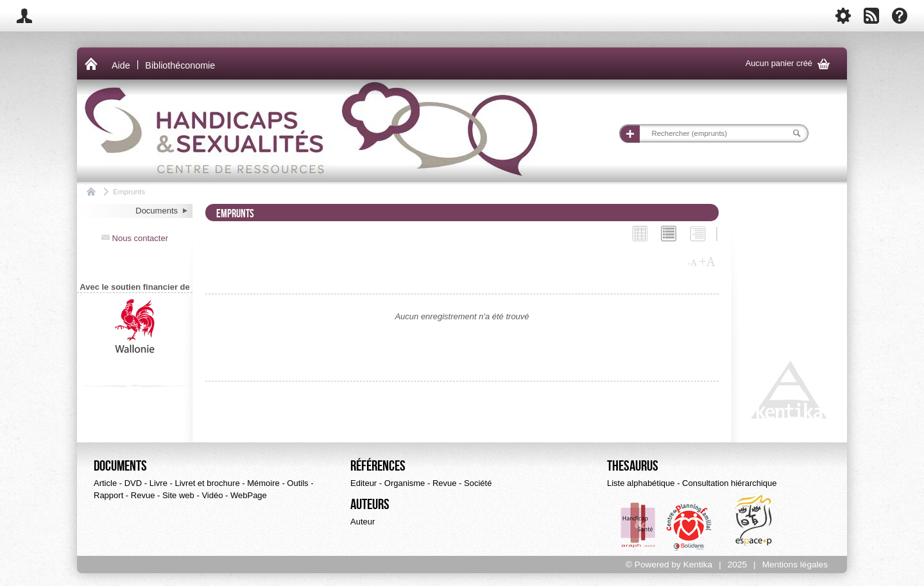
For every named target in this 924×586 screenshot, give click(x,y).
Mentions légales (795, 565)
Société (478, 483)
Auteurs (370, 505)
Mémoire (263, 483)
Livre (158, 483)
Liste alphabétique (641, 483)
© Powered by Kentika (669, 565)
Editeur (364, 483)
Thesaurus (633, 466)
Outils (297, 483)
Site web (178, 495)
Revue (143, 495)
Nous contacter (135, 238)
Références (378, 466)
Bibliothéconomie (180, 65)
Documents (120, 466)
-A (692, 263)
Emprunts (129, 191)
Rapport (108, 495)
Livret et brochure (207, 483)
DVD (133, 483)
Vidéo (212, 495)
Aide (121, 65)
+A (707, 262)
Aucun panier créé (790, 64)
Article (105, 483)
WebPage (249, 495)
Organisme (405, 483)
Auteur (363, 522)
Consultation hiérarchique (729, 483)
